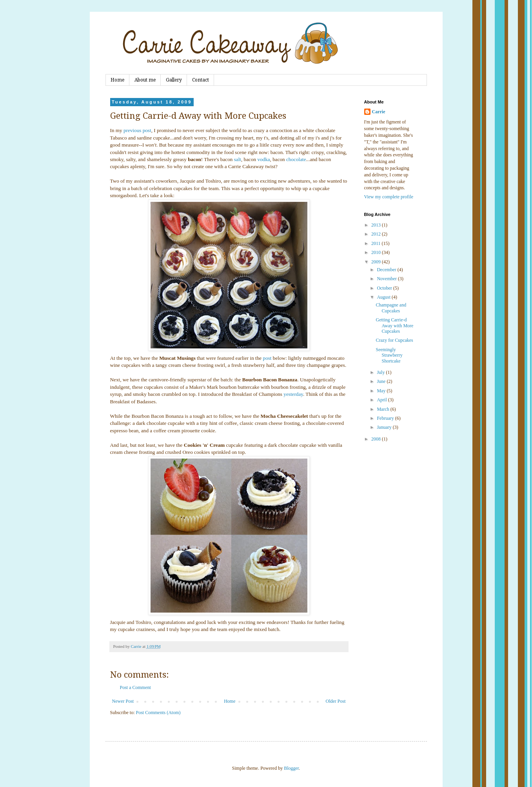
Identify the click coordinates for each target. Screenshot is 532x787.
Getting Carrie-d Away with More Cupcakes (394, 325)
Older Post (336, 701)
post (267, 358)
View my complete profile (389, 197)
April (382, 400)
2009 (377, 262)
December (387, 270)
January (385, 427)
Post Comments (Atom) (158, 713)
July (381, 372)
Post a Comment (135, 687)
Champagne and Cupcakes (391, 308)
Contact (201, 80)
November (387, 279)
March (383, 409)
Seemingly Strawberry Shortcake (389, 355)
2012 (377, 234)
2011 (377, 243)
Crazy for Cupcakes (394, 340)
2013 (377, 225)
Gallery (174, 80)
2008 (377, 439)
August (384, 297)
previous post (137, 130)
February (386, 418)
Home (117, 80)
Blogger (291, 768)
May (382, 391)
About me (145, 80)
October (385, 288)
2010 (377, 252)
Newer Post (123, 701)
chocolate (296, 159)
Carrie (379, 112)
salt (238, 159)
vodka (263, 159)
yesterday (293, 394)
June (382, 381)
